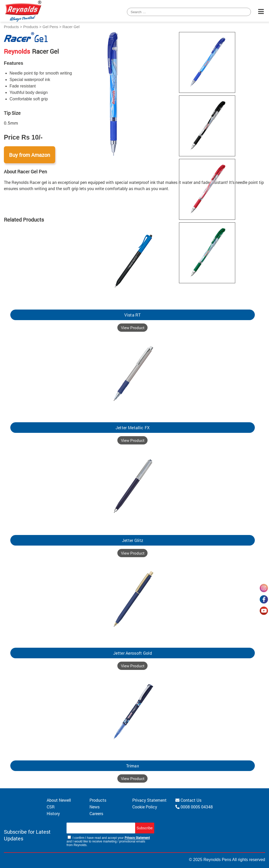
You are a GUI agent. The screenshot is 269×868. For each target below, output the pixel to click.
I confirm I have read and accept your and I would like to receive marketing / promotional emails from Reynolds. (108, 841)
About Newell (59, 800)
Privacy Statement (149, 800)
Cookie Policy (145, 807)
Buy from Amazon (30, 155)
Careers (96, 813)
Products (11, 27)
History (53, 813)
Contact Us (188, 800)
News (95, 807)
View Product (133, 328)
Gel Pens (50, 27)
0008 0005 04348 (194, 807)
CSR (51, 807)
